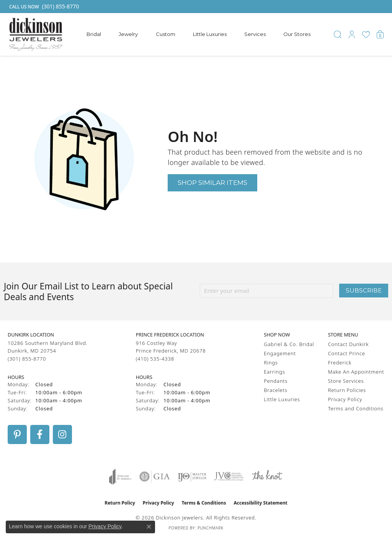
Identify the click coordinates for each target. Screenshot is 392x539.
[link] (43, 7)
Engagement (280, 353)
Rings (271, 363)
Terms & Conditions (204, 503)
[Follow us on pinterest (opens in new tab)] (17, 434)
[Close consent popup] (149, 527)
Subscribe (364, 290)
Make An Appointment (356, 372)
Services (255, 34)
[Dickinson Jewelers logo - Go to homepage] (36, 34)
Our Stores (297, 34)
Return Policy (120, 503)
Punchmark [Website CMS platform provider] (211, 528)
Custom (166, 34)
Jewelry (128, 34)
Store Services (346, 381)
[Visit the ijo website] (192, 477)
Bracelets (275, 390)
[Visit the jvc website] (229, 477)
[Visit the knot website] (267, 477)
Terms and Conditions (356, 408)
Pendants (276, 381)
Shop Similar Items (212, 182)
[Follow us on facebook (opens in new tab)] (40, 434)
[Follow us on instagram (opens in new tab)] (62, 434)
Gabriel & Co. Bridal (289, 344)
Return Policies (347, 390)
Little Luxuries (210, 34)
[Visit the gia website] (155, 477)
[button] (338, 34)
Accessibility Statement (260, 503)
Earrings (274, 372)
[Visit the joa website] (120, 477)
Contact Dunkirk (349, 344)
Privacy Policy (345, 399)
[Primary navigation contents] (199, 34)
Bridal (94, 34)
